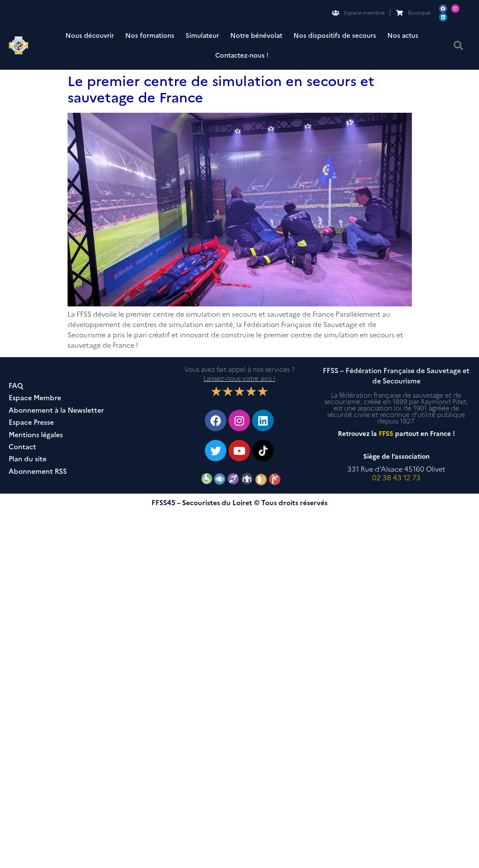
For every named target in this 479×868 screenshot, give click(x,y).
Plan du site (28, 459)
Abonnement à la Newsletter (56, 410)
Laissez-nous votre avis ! (239, 379)
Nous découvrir (90, 36)
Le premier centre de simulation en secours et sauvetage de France (221, 89)
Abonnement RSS (38, 471)
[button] (458, 46)
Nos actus (403, 36)
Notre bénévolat (256, 36)
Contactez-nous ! (242, 56)
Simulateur (202, 36)
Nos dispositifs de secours (335, 36)
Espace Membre (35, 398)
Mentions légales (36, 435)
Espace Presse (31, 422)
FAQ (16, 386)
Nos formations (150, 36)
